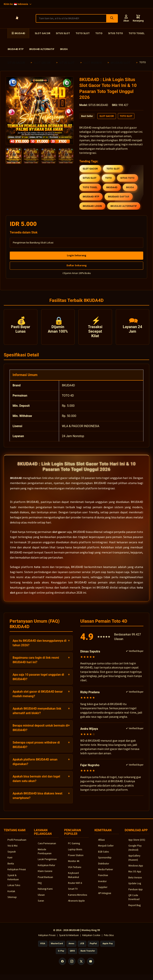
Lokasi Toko (14, 889)
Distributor (104, 867)
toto (37, 570)
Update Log (135, 887)
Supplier (103, 891)
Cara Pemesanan (47, 847)
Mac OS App (135, 875)
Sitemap (12, 900)
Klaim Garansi (45, 874)
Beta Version (135, 881)
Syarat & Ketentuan (69, 939)
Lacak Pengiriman (47, 863)
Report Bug (134, 908)
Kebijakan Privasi (17, 873)
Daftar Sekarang (77, 265)
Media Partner (106, 873)
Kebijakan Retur (46, 868)
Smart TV (73, 892)
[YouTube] (91, 965)
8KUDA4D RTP (16, 49)
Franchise (103, 879)
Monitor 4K (74, 865)
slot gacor (59, 535)
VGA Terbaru (75, 870)
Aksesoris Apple (76, 904)
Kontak (11, 894)
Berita (11, 867)
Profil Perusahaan (17, 843)
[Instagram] (72, 965)
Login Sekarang (77, 255)
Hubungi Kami (45, 892)
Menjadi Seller (106, 849)
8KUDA (64, 49)
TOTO (99, 33)
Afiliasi (101, 843)
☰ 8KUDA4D (18, 33)
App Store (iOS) (137, 843)
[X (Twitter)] (81, 965)
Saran (41, 904)
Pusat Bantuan (45, 880)
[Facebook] (62, 965)
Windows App (136, 869)
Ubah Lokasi (47, 243)
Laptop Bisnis (75, 853)
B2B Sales (103, 855)
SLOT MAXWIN (93, 63)
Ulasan (41, 898)
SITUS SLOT (63, 33)
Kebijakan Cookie (91, 939)
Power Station (76, 858)
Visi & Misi (12, 849)
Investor (102, 884)
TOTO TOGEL (137, 33)
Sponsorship (105, 861)
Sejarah (12, 855)
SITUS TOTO (116, 33)
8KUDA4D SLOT (121, 63)
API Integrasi (105, 896)
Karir (10, 861)
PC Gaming (74, 847)
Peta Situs (109, 939)
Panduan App (136, 893)
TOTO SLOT (83, 33)
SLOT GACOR (42, 33)
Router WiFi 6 (75, 886)
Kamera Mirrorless (78, 898)
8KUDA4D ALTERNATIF (42, 49)
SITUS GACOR (16, 63)
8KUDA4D (16, 481)
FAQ (40, 886)
